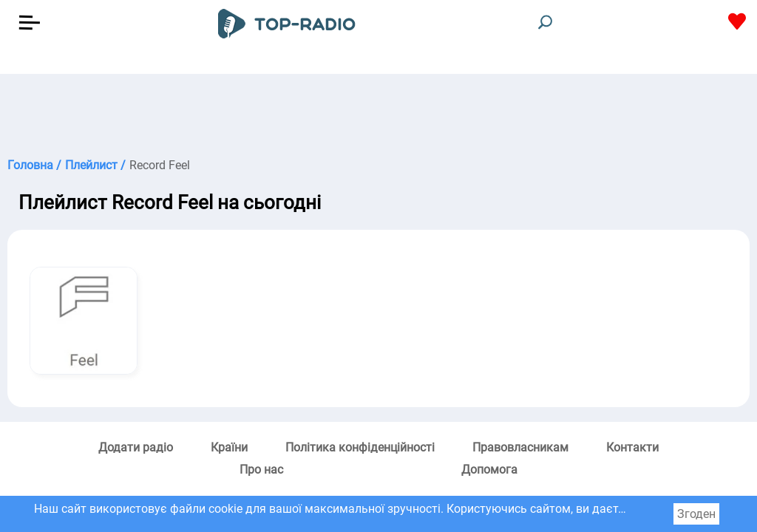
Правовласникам (520, 447)
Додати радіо (136, 447)
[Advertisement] (378, 111)
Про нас (261, 470)
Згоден (696, 514)
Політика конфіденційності (360, 447)
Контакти (632, 447)
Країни (229, 447)
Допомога (489, 470)
